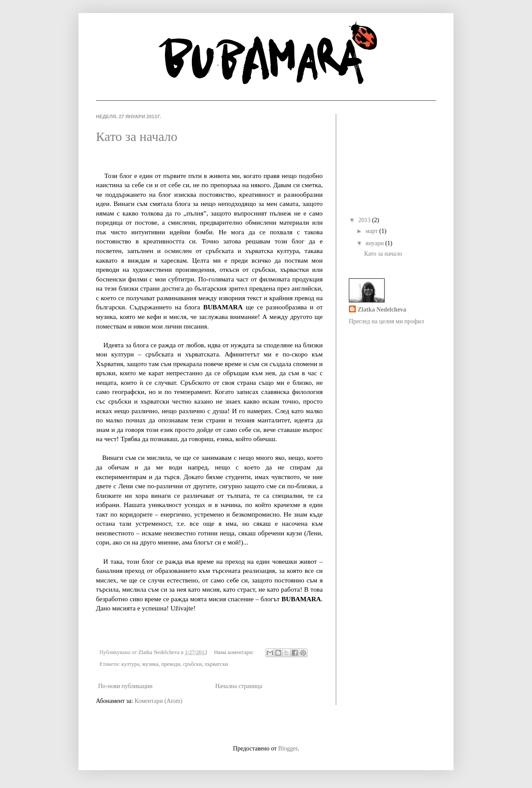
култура (130, 664)
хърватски (216, 664)
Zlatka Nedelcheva (382, 310)
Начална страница (239, 686)
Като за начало (137, 136)
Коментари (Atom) (159, 701)
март (372, 231)
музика (150, 664)
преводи (171, 664)
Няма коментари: (235, 652)
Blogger (288, 749)
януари (375, 243)
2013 (365, 220)
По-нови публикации (125, 686)
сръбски (193, 664)
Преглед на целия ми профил (386, 321)
